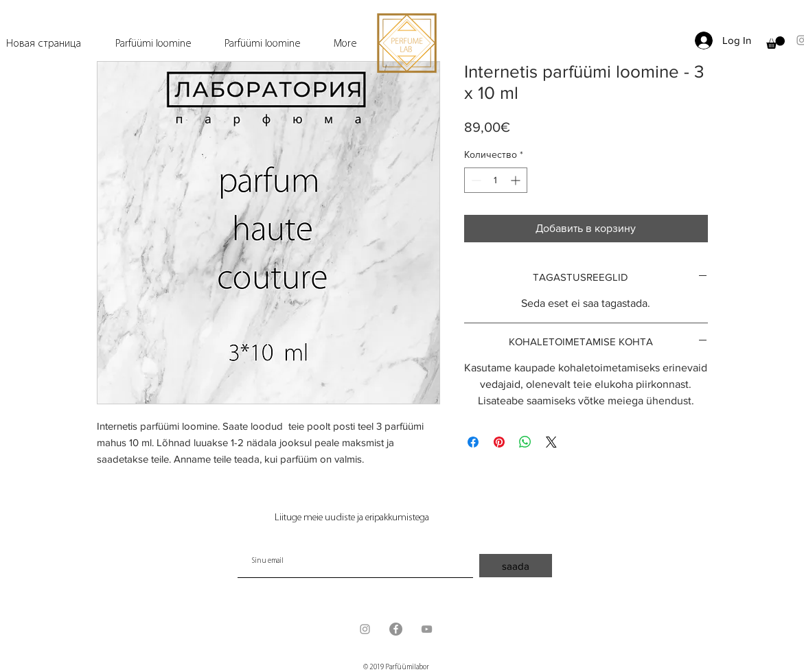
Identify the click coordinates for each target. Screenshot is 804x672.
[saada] (516, 566)
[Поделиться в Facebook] (473, 442)
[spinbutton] (496, 180)
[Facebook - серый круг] (396, 629)
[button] (776, 43)
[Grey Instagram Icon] (365, 629)
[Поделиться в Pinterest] (499, 442)
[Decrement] (475, 180)
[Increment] (517, 180)
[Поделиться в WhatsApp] (525, 442)
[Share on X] (551, 442)
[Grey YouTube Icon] (427, 629)
